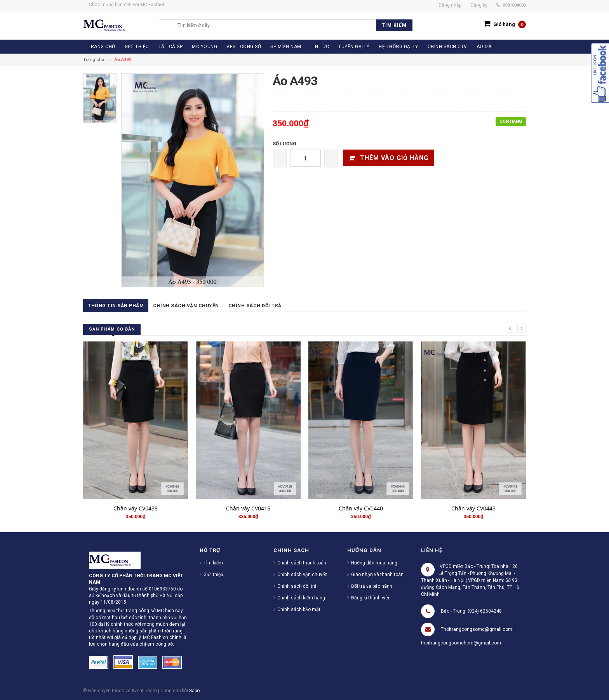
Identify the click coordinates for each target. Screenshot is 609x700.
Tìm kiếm (213, 563)
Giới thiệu (213, 575)
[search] (293, 25)
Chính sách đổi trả (255, 306)
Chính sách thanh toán (302, 563)
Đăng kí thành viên (371, 598)
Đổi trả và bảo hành (372, 586)
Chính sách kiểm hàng (301, 598)
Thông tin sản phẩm (116, 306)
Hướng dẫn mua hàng (374, 563)
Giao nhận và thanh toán (377, 575)
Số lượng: (285, 144)
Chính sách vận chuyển (186, 306)
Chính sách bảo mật (299, 609)
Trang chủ (94, 60)
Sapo (194, 691)
